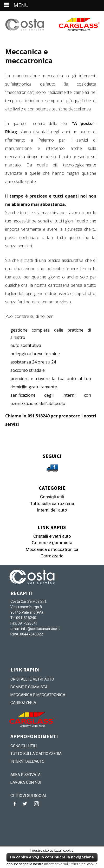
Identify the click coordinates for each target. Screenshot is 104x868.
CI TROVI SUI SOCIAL (29, 796)
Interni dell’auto (52, 510)
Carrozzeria (52, 556)
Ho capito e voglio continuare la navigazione (52, 857)
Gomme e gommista (52, 543)
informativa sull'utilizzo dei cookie (71, 864)
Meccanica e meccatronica (52, 549)
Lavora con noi (26, 782)
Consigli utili (52, 497)
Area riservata (25, 775)
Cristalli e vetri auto (52, 536)
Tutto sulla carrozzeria (52, 503)
